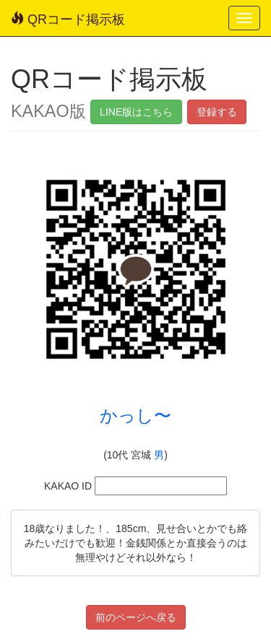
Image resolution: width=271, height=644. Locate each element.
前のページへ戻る (136, 617)
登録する (217, 112)
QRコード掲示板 (68, 19)
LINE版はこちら (136, 112)
